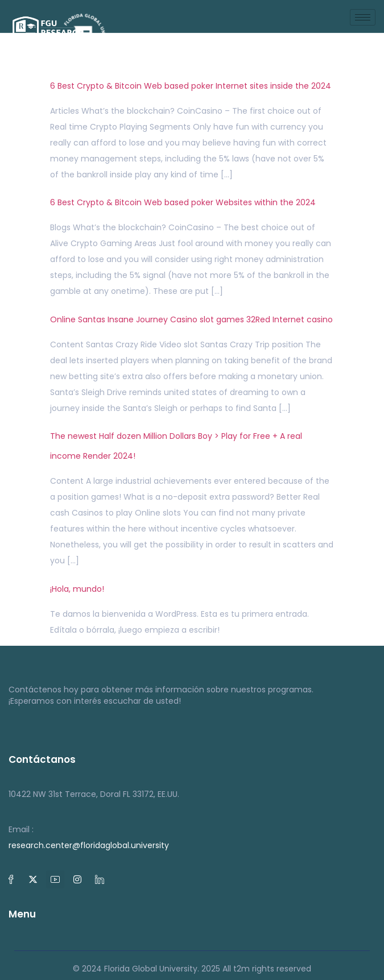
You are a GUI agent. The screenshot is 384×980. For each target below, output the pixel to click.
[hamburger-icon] (363, 17)
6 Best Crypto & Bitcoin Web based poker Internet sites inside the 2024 (191, 86)
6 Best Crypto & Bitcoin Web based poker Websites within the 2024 (183, 202)
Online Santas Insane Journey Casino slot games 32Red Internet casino (191, 319)
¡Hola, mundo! (77, 589)
